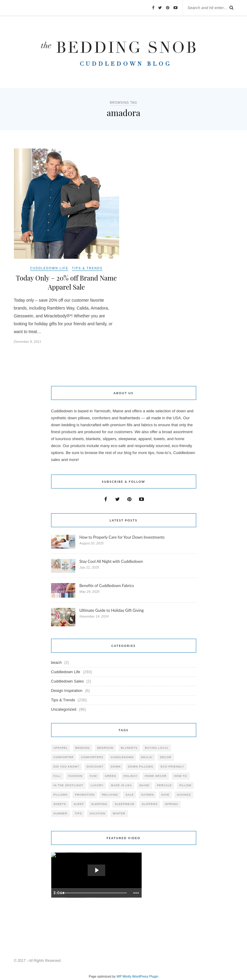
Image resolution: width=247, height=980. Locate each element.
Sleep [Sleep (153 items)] (79, 804)
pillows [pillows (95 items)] (61, 795)
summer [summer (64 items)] (60, 813)
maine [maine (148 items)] (145, 785)
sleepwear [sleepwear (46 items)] (124, 804)
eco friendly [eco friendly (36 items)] (172, 767)
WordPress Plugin (145, 976)
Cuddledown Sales (67, 681)
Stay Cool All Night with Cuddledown (112, 561)
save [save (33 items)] (165, 795)
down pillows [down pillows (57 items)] (141, 767)
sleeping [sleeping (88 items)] (99, 804)
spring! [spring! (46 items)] (172, 804)
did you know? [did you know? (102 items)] (67, 767)
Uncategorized (64, 709)
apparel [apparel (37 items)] (61, 748)
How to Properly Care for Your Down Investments (122, 537)
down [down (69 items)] (116, 767)
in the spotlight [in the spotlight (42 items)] (68, 785)
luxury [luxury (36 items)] (97, 785)
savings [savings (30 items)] (184, 795)
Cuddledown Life (49, 268)
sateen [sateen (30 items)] (147, 795)
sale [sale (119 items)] (130, 795)
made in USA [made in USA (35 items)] (122, 785)
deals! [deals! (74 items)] (147, 757)
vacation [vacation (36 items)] (97, 813)
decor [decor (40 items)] (166, 757)
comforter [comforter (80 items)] (64, 757)
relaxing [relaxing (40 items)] (110, 795)
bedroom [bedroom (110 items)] (106, 748)
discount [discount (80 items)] (95, 767)
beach (56, 662)
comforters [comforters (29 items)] (92, 757)
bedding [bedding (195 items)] (83, 748)
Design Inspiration (67, 691)
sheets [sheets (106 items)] (60, 804)
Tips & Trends (87, 268)
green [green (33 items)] (110, 776)
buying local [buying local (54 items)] (157, 748)
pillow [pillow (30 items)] (185, 785)
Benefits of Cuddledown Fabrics (107, 586)
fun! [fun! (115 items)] (94, 776)
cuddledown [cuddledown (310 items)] (122, 757)
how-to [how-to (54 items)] (181, 776)
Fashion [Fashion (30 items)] (75, 776)
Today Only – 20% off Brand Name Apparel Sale (66, 282)
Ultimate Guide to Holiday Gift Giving (112, 610)
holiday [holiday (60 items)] (131, 776)
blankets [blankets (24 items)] (129, 748)
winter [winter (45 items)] (119, 813)
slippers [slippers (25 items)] (150, 804)
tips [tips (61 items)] (78, 813)
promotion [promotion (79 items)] (85, 795)
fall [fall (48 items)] (57, 776)
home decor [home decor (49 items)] (156, 776)
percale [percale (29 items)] (164, 785)
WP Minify (124, 976)
